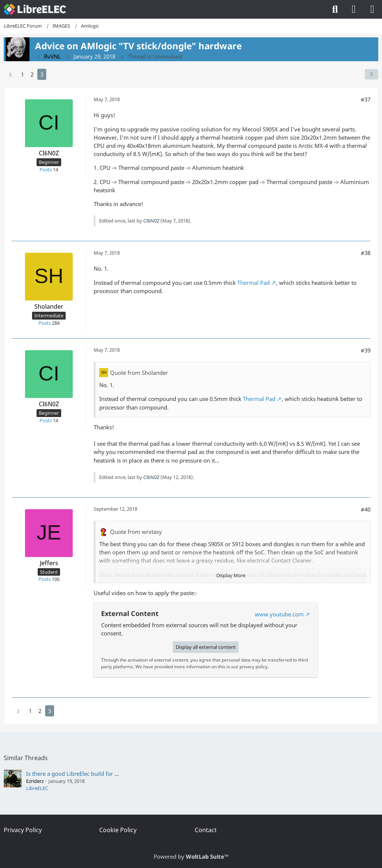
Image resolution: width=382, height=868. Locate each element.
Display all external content (206, 647)
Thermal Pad (253, 283)
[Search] (335, 9)
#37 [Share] (366, 99)
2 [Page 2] (32, 74)
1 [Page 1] (22, 74)
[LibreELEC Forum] (35, 9)
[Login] (354, 9)
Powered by (191, 856)
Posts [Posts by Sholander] (45, 323)
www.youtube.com (279, 614)
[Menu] (372, 9)
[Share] (372, 74)
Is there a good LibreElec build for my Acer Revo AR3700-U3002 (107, 774)
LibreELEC (37, 788)
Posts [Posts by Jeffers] (45, 579)
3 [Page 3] (42, 74)
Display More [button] (231, 575)
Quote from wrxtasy (136, 532)
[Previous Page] (10, 74)
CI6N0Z (151, 221)
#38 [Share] (366, 253)
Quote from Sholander (139, 373)
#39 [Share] (366, 350)
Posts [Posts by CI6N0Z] (46, 169)
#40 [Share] (366, 509)
